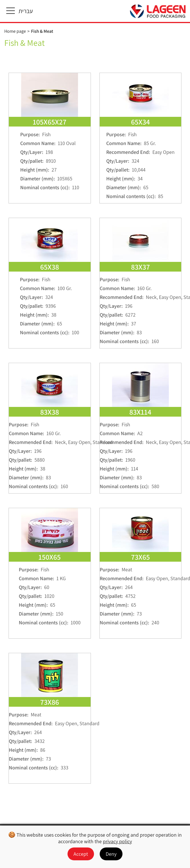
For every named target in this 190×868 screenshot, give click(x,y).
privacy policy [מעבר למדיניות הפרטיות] (117, 841)
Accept (81, 854)
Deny (111, 854)
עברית (26, 11)
